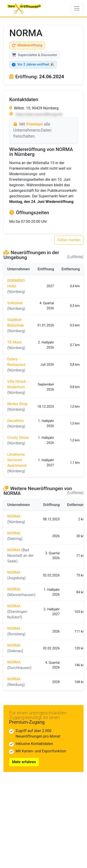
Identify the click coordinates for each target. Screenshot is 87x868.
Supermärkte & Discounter (34, 55)
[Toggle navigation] (77, 8)
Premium (35, 124)
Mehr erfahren (24, 762)
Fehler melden (69, 240)
